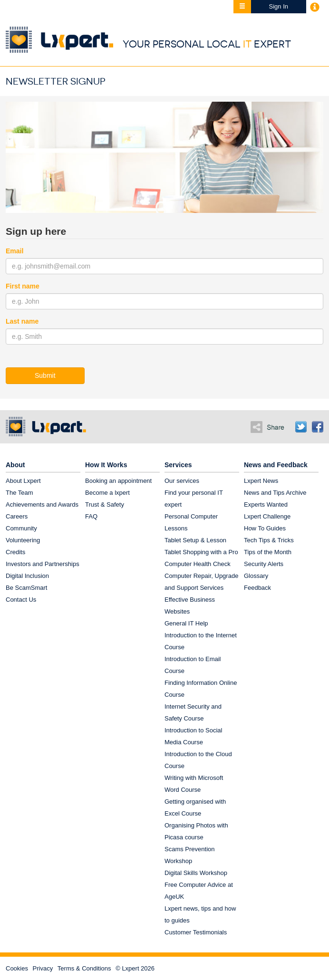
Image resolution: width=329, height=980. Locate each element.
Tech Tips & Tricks (269, 540)
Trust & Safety (105, 504)
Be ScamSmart (26, 588)
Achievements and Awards (42, 504)
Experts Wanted (266, 504)
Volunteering (23, 540)
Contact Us (21, 600)
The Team (19, 493)
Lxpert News (261, 481)
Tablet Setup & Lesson (195, 540)
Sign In (279, 6)
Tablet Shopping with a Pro (201, 552)
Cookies (17, 968)
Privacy (43, 968)
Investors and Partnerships (43, 564)
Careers (17, 516)
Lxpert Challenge (267, 516)
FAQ (91, 516)
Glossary (256, 576)
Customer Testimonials (196, 932)
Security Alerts (264, 564)
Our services (182, 481)
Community (21, 528)
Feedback (257, 588)
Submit (45, 375)
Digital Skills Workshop (196, 873)
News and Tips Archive (275, 493)
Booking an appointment (118, 481)
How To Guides (265, 528)
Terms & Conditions (84, 968)
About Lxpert (23, 481)
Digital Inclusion (27, 576)
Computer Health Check (198, 564)
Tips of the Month (268, 552)
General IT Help (186, 623)
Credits (15, 552)
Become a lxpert (107, 493)
